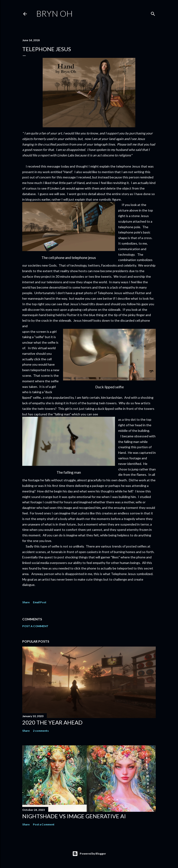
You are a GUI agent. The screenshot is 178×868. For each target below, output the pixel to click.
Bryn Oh (54, 13)
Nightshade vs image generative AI (74, 816)
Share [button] (26, 602)
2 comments (41, 731)
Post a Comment (35, 626)
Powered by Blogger (89, 854)
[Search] (153, 13)
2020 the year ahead (52, 722)
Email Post (40, 602)
